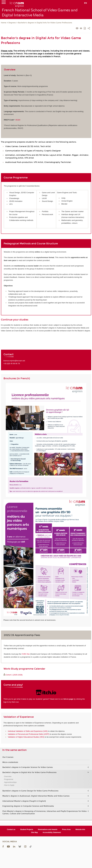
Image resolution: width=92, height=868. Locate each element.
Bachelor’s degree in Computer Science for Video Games (28, 767)
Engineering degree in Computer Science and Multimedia (28, 806)
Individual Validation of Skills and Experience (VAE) (28, 731)
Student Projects (27, 829)
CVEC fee (26, 654)
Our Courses (8, 757)
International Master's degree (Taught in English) (24, 801)
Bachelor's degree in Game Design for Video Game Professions (30, 791)
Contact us (11, 829)
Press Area (66, 829)
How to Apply (9, 785)
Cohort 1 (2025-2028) (14, 675)
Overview (8, 776)
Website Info (80, 829)
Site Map (34, 832)
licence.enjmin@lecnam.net (14, 361)
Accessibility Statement (52, 832)
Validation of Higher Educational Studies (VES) (26, 737)
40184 (18, 120)
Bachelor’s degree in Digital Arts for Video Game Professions (45, 23)
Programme (9, 779)
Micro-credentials (10, 762)
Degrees (12, 23)
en (86, 3)
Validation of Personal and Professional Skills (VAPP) (29, 734)
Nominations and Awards (48, 829)
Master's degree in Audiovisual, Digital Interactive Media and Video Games (36, 796)
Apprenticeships (10, 782)
